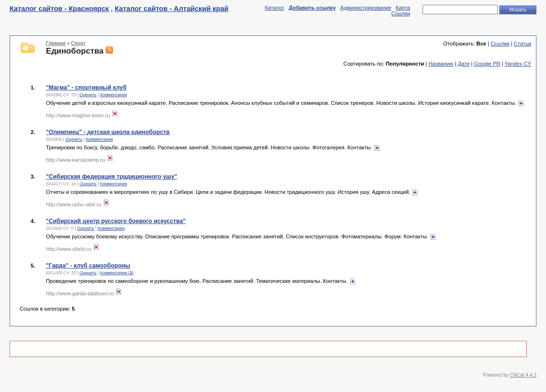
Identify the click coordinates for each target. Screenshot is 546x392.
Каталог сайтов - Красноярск (59, 9)
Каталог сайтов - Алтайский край (172, 9)
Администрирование (366, 8)
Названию (441, 64)
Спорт (78, 43)
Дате (464, 64)
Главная (56, 43)
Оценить (88, 95)
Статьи (523, 44)
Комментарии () (117, 273)
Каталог (274, 8)
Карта (403, 8)
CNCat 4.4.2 (523, 375)
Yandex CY (518, 64)
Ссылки (401, 13)
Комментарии (113, 95)
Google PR (487, 64)
